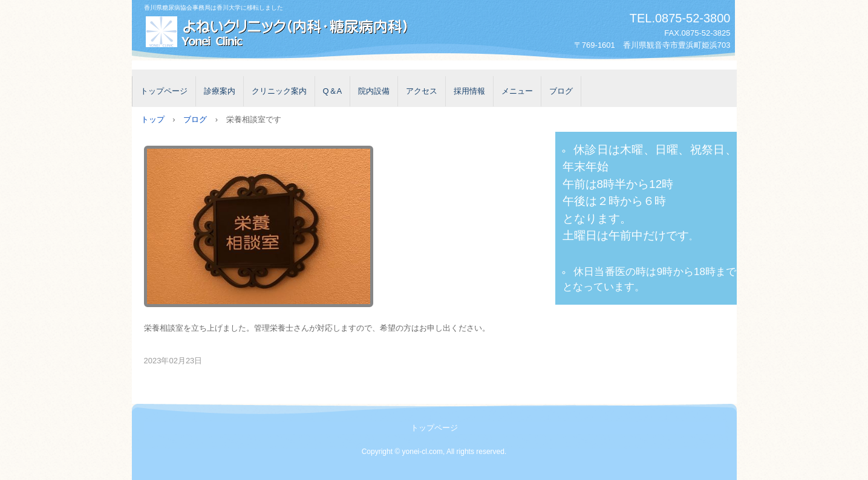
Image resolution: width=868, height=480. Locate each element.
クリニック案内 (279, 91)
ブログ (561, 91)
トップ (153, 119)
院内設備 (374, 91)
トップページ (164, 91)
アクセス (422, 91)
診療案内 (220, 91)
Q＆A (333, 91)
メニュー (517, 91)
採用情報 (469, 91)
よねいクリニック (277, 32)
